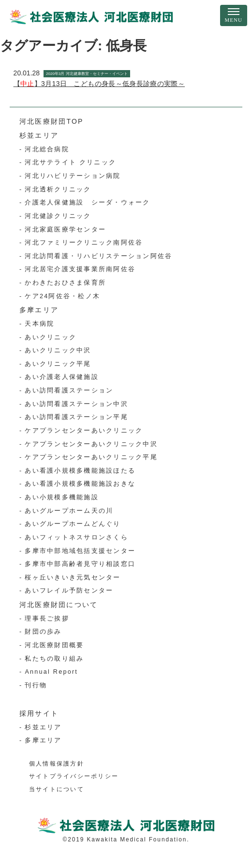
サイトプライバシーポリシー (74, 776)
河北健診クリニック (58, 216)
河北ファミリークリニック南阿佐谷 (84, 243)
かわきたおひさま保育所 (65, 283)
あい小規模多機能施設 (61, 497)
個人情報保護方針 (57, 764)
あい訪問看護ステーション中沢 (76, 404)
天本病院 (39, 324)
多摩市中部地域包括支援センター (80, 551)
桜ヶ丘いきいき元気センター (73, 578)
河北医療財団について (59, 605)
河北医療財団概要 (54, 645)
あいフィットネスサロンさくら (76, 537)
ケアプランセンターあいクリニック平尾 (91, 457)
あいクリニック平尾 (58, 364)
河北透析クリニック (58, 189)
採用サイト (39, 713)
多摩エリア (39, 310)
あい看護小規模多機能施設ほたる (80, 471)
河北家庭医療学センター (65, 230)
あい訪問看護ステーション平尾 (76, 417)
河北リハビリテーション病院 (73, 176)
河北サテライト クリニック (70, 162)
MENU (234, 20)
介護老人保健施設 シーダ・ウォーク (87, 203)
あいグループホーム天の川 (69, 511)
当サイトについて (57, 789)
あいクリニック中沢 (58, 350)
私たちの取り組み (54, 659)
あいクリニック (51, 337)
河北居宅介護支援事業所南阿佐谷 (80, 269)
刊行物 (36, 685)
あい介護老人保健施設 (61, 377)
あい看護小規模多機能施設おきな (80, 484)
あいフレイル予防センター (69, 591)
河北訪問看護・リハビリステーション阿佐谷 (98, 256)
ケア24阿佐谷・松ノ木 (62, 296)
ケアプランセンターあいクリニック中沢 (91, 444)
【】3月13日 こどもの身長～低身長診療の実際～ (99, 84)
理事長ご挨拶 (47, 619)
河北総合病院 (47, 149)
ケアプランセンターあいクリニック (84, 431)
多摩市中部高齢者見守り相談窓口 (80, 564)
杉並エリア (39, 135)
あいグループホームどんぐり (73, 524)
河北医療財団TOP (52, 121)
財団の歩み (43, 632)
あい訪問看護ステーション (69, 391)
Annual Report (51, 672)
